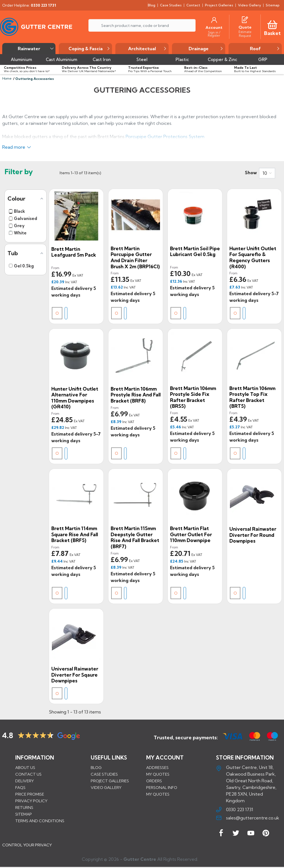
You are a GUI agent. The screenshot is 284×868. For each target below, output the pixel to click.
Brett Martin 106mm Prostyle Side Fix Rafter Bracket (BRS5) (193, 397)
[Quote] (245, 27)
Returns (24, 808)
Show (251, 173)
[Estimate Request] (245, 34)
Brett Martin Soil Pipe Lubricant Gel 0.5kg (195, 251)
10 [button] (265, 173)
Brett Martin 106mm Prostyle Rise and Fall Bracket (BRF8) (136, 395)
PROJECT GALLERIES (110, 781)
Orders (154, 781)
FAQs (20, 788)
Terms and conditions (40, 821)
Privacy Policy (31, 801)
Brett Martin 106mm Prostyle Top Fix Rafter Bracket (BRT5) (252, 397)
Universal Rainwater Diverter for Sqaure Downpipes (75, 675)
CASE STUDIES (104, 774)
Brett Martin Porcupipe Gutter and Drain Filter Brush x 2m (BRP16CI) (135, 257)
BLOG (96, 768)
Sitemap (24, 814)
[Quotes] (245, 19)
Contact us (28, 774)
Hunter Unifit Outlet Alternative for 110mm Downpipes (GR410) (75, 398)
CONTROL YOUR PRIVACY (27, 846)
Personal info (162, 788)
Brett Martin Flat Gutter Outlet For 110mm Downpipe (191, 534)
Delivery (25, 781)
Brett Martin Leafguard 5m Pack (74, 252)
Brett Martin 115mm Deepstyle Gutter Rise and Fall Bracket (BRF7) (135, 537)
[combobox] (267, 173)
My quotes (158, 774)
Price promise (30, 794)
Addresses (157, 768)
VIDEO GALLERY (106, 788)
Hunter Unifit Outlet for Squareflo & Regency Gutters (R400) (253, 257)
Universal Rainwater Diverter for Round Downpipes (253, 535)
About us (25, 768)
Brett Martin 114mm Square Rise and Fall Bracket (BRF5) (75, 534)
